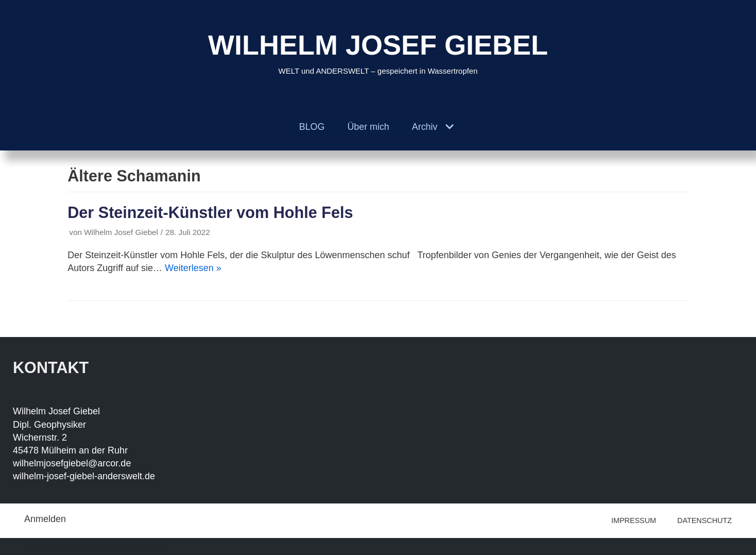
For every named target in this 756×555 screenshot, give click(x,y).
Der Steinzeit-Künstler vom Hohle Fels (210, 212)
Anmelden (45, 519)
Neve (35, 546)
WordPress (141, 546)
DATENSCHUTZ (705, 520)
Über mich (368, 127)
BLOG (312, 127)
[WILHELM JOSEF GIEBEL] (378, 52)
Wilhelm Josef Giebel (121, 232)
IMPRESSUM (634, 520)
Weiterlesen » (193, 268)
